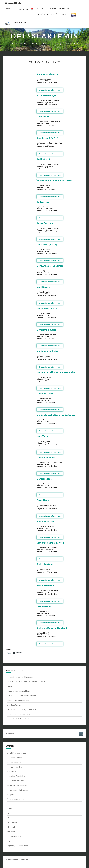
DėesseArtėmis (13, 3)
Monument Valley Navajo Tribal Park (22, 709)
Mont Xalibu (43, 436)
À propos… (9, 9)
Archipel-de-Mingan (46, 95)
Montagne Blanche (46, 458)
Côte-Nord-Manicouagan (17, 785)
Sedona (10, 686)
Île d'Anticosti (43, 159)
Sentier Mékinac (45, 607)
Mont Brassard (44, 287)
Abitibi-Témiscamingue (17, 753)
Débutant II (52, 9)
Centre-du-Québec (15, 767)
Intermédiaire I (65, 9)
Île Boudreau (43, 202)
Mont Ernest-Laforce (47, 308)
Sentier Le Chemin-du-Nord (50, 543)
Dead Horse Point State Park (19, 714)
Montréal (11, 827)
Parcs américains (20, 23)
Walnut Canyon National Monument (22, 696)
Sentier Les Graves (46, 564)
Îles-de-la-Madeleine (16, 799)
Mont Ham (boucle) (46, 330)
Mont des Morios (45, 394)
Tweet (9, 653)
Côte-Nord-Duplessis (16, 781)
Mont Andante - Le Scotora (50, 266)
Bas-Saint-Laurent (15, 758)
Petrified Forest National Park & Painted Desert (26, 682)
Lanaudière (12, 804)
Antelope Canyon (14, 705)
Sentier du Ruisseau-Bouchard (52, 628)
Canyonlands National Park (18, 719)
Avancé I (54, 14)
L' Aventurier (43, 117)
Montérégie (12, 822)
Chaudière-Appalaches (16, 776)
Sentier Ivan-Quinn (46, 585)
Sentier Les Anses (45, 521)
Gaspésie (11, 795)
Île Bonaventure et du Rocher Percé (54, 181)
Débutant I (41, 9)
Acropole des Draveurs (48, 74)
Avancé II (64, 14)
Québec (10, 841)
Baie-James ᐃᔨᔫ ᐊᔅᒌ (47, 138)
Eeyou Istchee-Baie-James (18, 790)
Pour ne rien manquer (17, 859)
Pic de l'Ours (43, 500)
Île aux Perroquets (46, 223)
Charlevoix (12, 771)
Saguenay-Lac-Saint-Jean (18, 846)
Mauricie (11, 818)
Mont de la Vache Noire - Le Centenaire (56, 415)
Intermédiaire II (42, 14)
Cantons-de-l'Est (14, 762)
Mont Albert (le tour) (47, 245)
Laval (10, 813)
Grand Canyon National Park (19, 691)
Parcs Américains (14, 836)
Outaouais (11, 832)
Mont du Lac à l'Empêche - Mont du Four (57, 372)
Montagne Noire (44, 479)
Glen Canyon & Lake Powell (18, 700)
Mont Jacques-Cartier (47, 351)
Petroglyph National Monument (20, 677)
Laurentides (12, 808)
